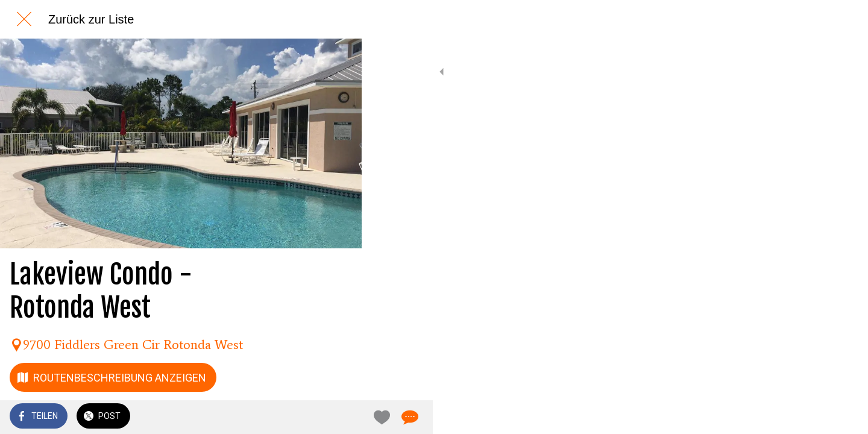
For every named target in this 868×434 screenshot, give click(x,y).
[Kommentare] (338, 417)
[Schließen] (24, 19)
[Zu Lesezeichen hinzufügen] (309, 417)
